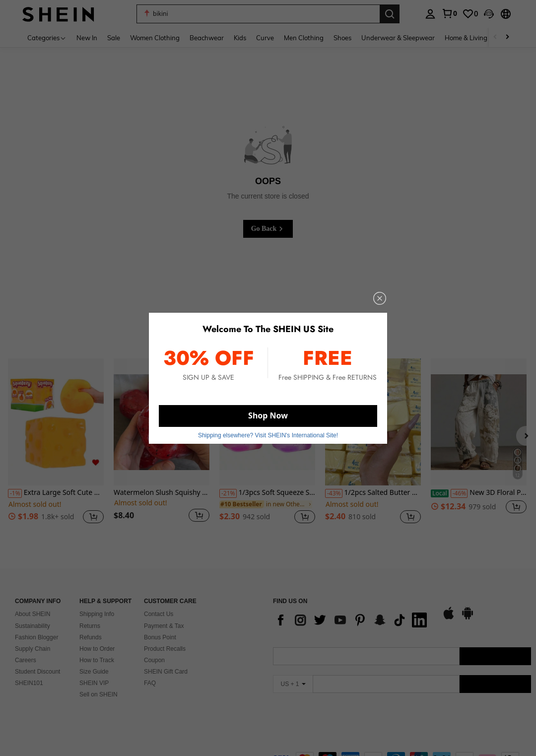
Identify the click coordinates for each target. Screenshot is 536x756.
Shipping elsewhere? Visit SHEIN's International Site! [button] (268, 435)
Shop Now (268, 415)
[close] (380, 298)
